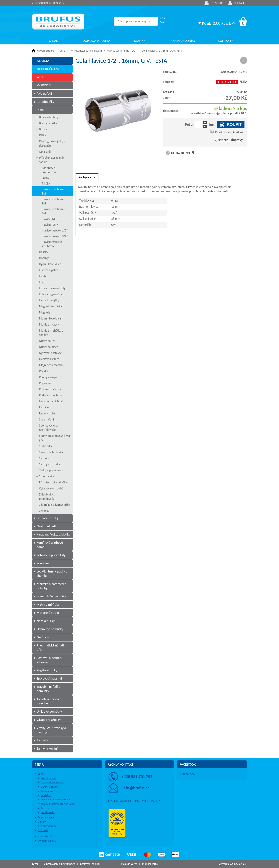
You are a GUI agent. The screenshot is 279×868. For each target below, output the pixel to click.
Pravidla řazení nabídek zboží (56, 800)
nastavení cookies (90, 864)
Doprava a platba (96, 41)
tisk (36, 864)
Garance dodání (49, 787)
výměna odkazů (47, 841)
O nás (53, 41)
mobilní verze (150, 864)
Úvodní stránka (46, 51)
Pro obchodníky (183, 41)
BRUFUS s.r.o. (188, 774)
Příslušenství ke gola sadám (86, 51)
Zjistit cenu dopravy (229, 140)
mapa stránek (46, 836)
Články (139, 41)
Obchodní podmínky (52, 782)
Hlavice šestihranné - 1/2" (122, 51)
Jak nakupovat (48, 778)
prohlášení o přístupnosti (61, 864)
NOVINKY (43, 61)
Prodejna (46, 795)
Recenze (45, 808)
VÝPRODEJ (44, 85)
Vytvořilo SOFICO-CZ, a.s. (233, 864)
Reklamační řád (49, 791)
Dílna (63, 51)
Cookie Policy (48, 812)
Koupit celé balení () (229, 132)
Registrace (217, 3)
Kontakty (226, 41)
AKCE (40, 77)
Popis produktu (87, 177)
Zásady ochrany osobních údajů (58, 804)
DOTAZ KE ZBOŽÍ (182, 153)
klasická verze (129, 864)
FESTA (232, 82)
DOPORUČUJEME (49, 69)
